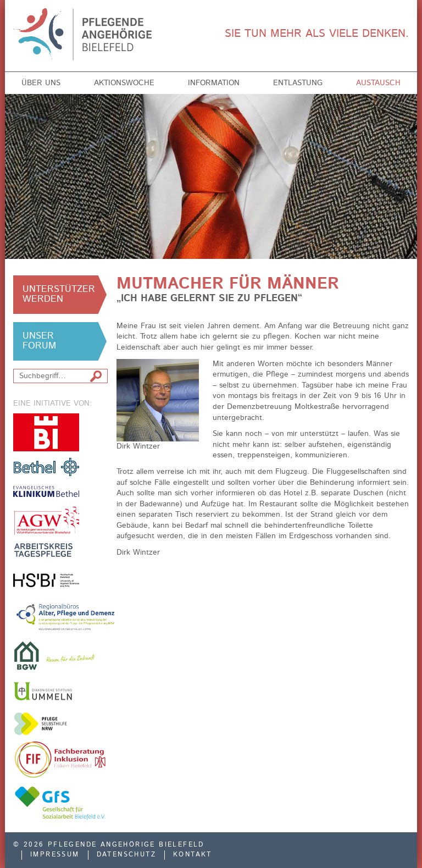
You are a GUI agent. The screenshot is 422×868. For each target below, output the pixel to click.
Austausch (378, 83)
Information (214, 83)
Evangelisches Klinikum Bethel (46, 491)
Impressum (55, 855)
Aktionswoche (124, 83)
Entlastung (298, 83)
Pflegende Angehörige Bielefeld (91, 34)
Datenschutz (126, 855)
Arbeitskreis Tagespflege (46, 550)
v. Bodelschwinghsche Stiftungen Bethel (46, 466)
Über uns (41, 83)
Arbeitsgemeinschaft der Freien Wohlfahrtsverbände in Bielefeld (46, 521)
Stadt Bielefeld (46, 432)
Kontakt (193, 855)
